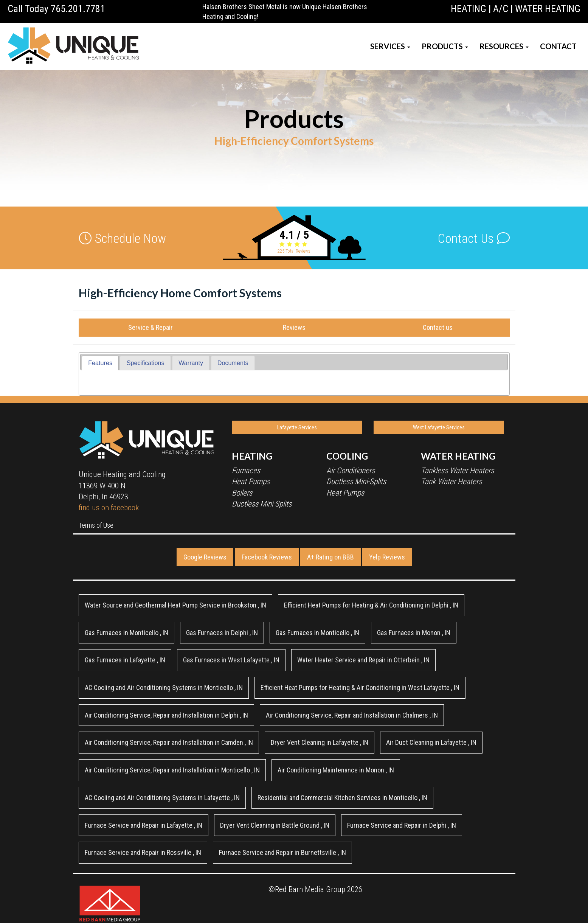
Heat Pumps (251, 482)
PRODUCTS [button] (445, 46)
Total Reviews (294, 251)
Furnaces (246, 471)
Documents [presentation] (233, 363)
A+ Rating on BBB (330, 557)
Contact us (438, 327)
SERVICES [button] (390, 46)
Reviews (294, 327)
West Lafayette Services (439, 427)
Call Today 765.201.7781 (56, 9)
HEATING (469, 9)
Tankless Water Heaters (457, 471)
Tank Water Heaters (451, 482)
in (175, 605)
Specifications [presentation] (146, 363)
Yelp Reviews (387, 557)
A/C (501, 9)
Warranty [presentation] (191, 363)
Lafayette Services (297, 427)
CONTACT (558, 46)
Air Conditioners (351, 471)
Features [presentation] (100, 363)
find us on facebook (109, 508)
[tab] (100, 363)
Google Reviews (205, 557)
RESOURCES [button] (504, 46)
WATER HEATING (548, 9)
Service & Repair (150, 327)
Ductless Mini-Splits (262, 504)
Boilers (242, 493)
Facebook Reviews (267, 557)
